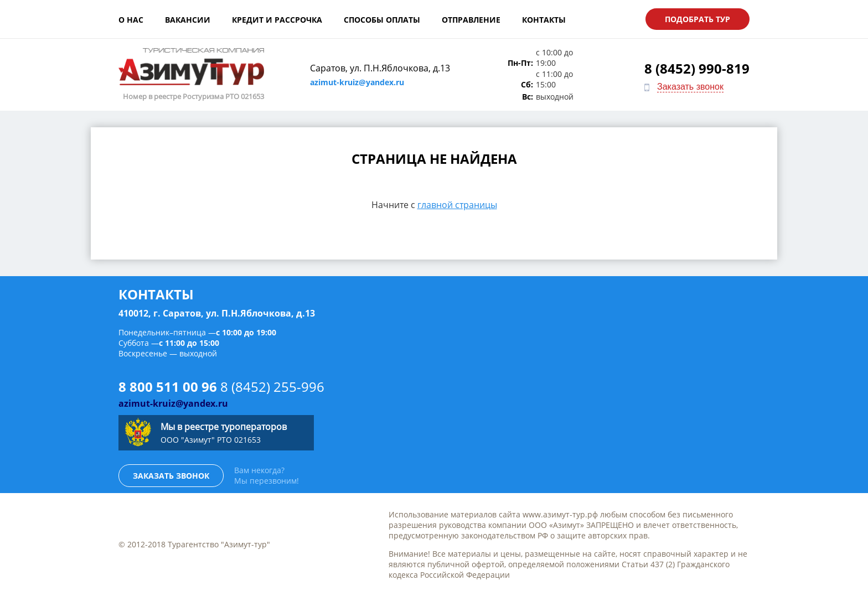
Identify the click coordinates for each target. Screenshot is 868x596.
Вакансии (188, 20)
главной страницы (457, 205)
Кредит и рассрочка (277, 20)
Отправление (471, 20)
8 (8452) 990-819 (697, 68)
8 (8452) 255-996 (272, 387)
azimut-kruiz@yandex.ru (357, 82)
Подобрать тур (697, 19)
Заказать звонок (690, 87)
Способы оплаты (382, 20)
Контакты (544, 20)
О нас (131, 20)
